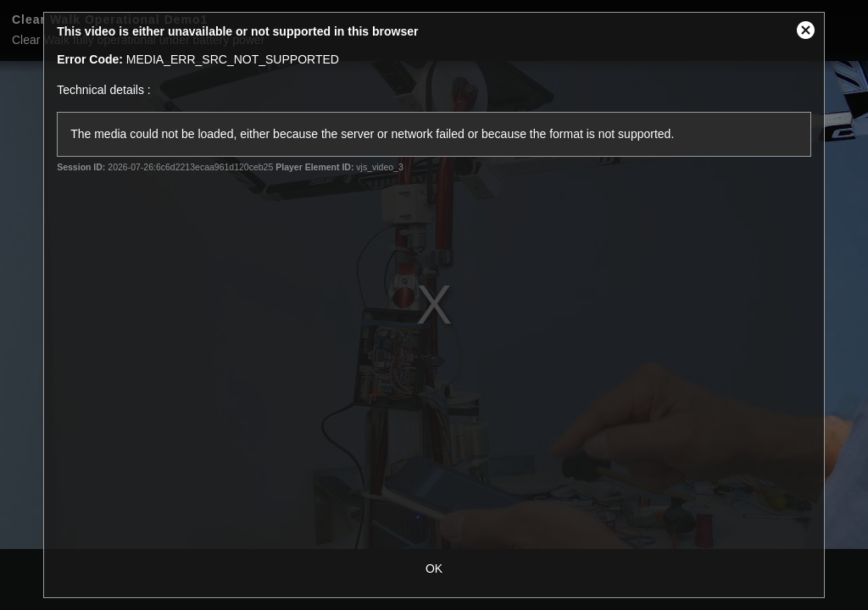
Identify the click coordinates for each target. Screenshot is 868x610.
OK (434, 568)
